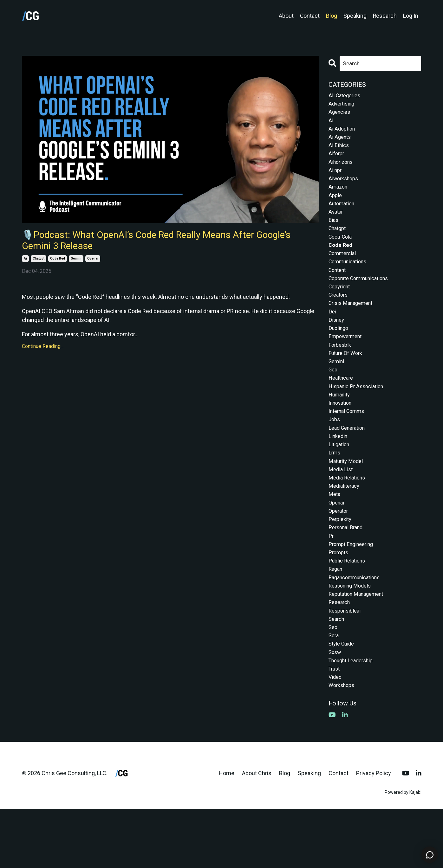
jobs (335, 452)
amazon (339, 197)
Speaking (355, 16)
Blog (331, 16)
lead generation (349, 461)
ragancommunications (358, 626)
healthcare (342, 406)
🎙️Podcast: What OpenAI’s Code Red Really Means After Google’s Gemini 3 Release (165, 243)
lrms (335, 489)
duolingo (339, 352)
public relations (349, 607)
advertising (343, 105)
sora (334, 689)
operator (339, 553)
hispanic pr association (358, 416)
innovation (342, 434)
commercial (344, 270)
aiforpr (337, 160)
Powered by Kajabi (403, 852)
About (286, 16)
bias (334, 233)
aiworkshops (345, 187)
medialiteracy (345, 525)
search (337, 671)
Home (227, 832)
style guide (343, 699)
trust (335, 726)
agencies (340, 115)
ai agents (341, 142)
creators (339, 315)
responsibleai (346, 662)
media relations (349, 516)
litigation (340, 480)
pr (331, 580)
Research (385, 16)
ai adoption (343, 133)
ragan (336, 617)
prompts (339, 598)
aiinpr (336, 179)
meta (335, 534)
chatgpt (39, 263)
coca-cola (342, 251)
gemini (76, 263)
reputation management (359, 644)
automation (343, 215)
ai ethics (339, 151)
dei (332, 334)
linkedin (339, 470)
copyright (341, 306)
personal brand (348, 571)
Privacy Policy (374, 832)
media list (341, 507)
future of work (347, 379)
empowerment (347, 361)
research (341, 653)
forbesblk (341, 370)
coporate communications (362, 297)
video (336, 735)
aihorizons (342, 169)
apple (336, 206)
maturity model (347, 498)
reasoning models (352, 635)
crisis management (353, 324)
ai (25, 263)
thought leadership (354, 717)
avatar (336, 224)
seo (333, 680)
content (339, 288)
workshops (343, 744)
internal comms (349, 443)
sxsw (336, 708)
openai (93, 263)
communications (350, 279)
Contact (309, 16)
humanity (341, 425)
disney (337, 343)
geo (334, 398)
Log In (411, 16)
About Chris (257, 832)
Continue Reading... (43, 351)
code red (58, 263)
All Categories (346, 96)
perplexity (341, 562)
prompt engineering (353, 589)
